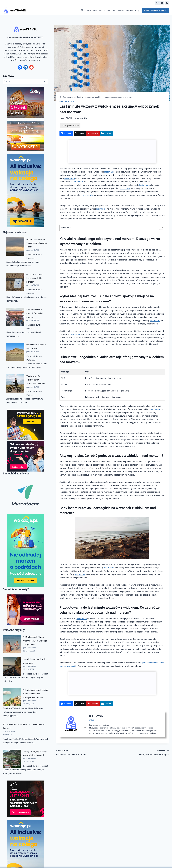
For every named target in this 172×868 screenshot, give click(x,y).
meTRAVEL (68, 118)
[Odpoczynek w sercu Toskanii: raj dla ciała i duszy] (15, 246)
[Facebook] (157, 3)
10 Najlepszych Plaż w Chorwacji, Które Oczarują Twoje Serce (35, 641)
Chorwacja (75, 334)
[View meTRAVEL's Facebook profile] (85, 721)
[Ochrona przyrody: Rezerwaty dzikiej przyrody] (15, 282)
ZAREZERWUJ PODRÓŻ (155, 10)
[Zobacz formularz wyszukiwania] (151, 3)
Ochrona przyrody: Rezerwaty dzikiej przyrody (35, 278)
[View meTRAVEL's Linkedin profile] (85, 727)
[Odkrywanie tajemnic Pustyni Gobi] (15, 352)
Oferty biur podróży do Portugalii (142, 752)
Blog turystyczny (67, 101)
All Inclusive (118, 10)
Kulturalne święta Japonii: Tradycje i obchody (35, 313)
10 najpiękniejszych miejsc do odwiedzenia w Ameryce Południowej (36, 694)
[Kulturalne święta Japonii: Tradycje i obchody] (15, 317)
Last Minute (91, 10)
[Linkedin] (162, 3)
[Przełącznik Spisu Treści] (160, 228)
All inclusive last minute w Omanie (83, 752)
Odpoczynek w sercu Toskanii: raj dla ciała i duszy (37, 243)
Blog (137, 10)
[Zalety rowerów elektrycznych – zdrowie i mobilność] (15, 383)
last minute (109, 172)
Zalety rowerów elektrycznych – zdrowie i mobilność (36, 380)
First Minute (104, 10)
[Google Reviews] (167, 3)
